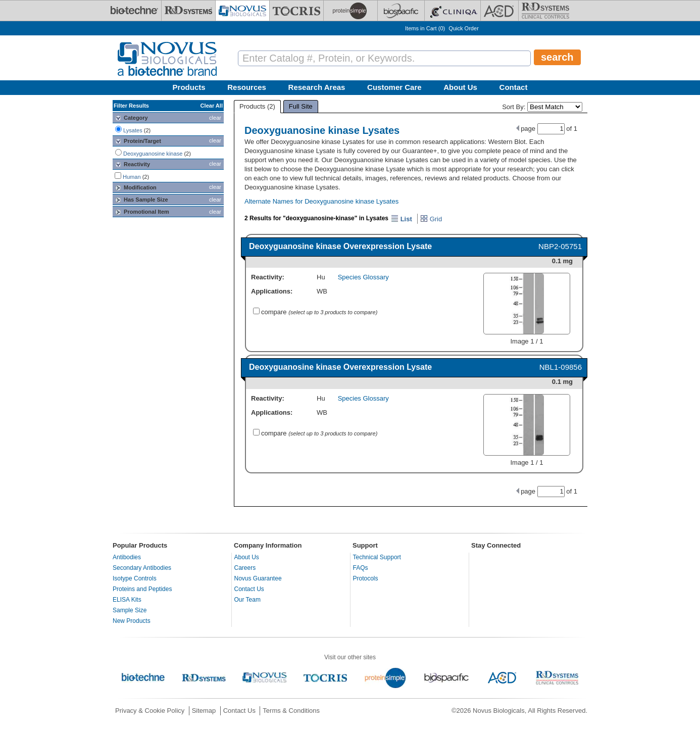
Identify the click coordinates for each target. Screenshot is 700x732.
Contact (514, 87)
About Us (460, 87)
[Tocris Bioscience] (296, 11)
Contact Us (249, 589)
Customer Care (394, 87)
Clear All (212, 106)
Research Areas (317, 87)
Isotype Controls (135, 578)
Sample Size (130, 610)
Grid (431, 219)
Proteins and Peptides (142, 589)
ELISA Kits (127, 600)
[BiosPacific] (401, 11)
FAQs (361, 568)
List (402, 219)
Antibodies (127, 557)
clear (215, 118)
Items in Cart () (425, 28)
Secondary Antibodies (142, 568)
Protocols (366, 578)
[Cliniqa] (453, 11)
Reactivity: (268, 277)
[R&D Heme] (545, 11)
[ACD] (499, 11)
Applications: (272, 291)
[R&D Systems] (188, 11)
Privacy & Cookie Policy (150, 711)
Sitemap (204, 711)
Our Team (247, 600)
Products (189, 87)
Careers (245, 568)
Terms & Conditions (291, 711)
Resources (247, 87)
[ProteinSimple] (351, 11)
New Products (132, 621)
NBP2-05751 (560, 246)
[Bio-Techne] (134, 11)
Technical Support (377, 557)
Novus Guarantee (258, 578)
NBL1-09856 (561, 367)
